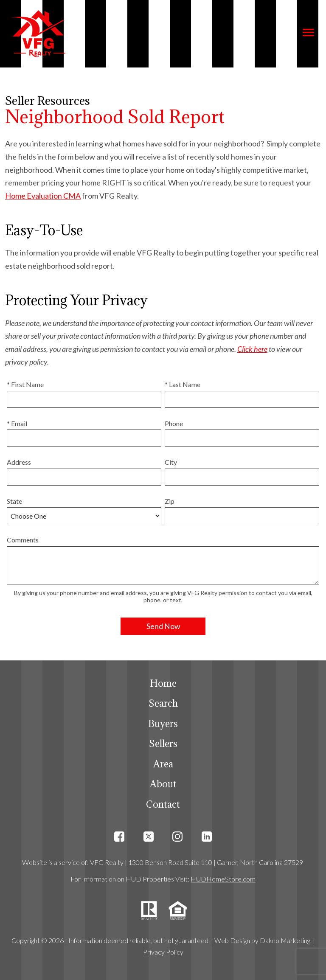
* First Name (25, 384)
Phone (174, 423)
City (171, 462)
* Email (17, 423)
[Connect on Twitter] (149, 839)
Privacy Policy (163, 952)
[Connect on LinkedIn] (207, 839)
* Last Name (183, 384)
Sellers (163, 743)
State (14, 501)
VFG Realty (107, 862)
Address (19, 462)
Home (163, 683)
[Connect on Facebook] (119, 839)
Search (163, 703)
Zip (170, 501)
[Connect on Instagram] (177, 839)
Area (163, 764)
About (163, 784)
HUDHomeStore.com (223, 879)
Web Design (232, 940)
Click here (252, 349)
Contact (163, 804)
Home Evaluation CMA (43, 196)
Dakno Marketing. (286, 940)
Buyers (163, 723)
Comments (23, 540)
